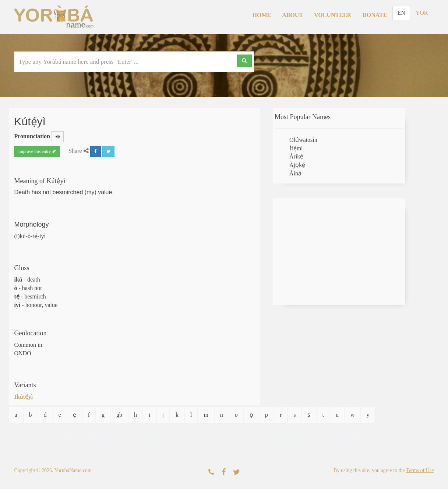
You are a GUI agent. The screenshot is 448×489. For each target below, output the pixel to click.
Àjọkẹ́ (297, 165)
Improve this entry (37, 151)
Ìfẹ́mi (296, 148)
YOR (422, 13)
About (292, 15)
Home (262, 15)
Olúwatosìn (303, 140)
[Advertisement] (339, 252)
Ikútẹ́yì (24, 397)
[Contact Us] (211, 472)
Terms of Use (420, 470)
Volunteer (333, 15)
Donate (375, 15)
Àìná (295, 173)
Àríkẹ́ (296, 156)
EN (401, 13)
